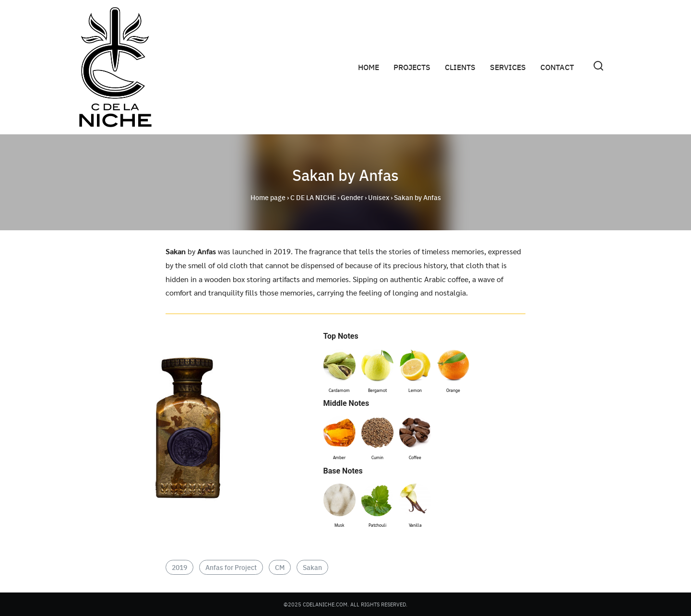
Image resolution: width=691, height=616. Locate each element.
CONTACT (557, 67)
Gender (352, 197)
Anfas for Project (231, 567)
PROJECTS (412, 67)
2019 (179, 567)
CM (280, 567)
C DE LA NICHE (313, 197)
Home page (268, 197)
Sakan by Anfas (345, 175)
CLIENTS (460, 67)
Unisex (379, 197)
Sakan (312, 567)
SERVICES (508, 67)
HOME (369, 67)
